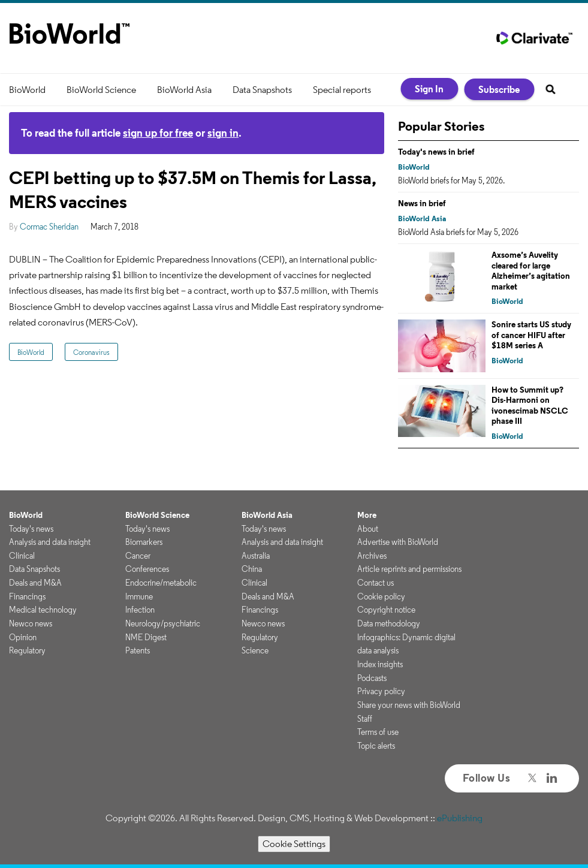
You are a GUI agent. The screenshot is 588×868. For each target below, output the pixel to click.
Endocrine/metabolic (161, 583)
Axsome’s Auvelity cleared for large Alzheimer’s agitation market (531, 271)
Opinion (23, 637)
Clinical (22, 556)
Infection (140, 610)
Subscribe (499, 89)
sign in (223, 133)
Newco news (31, 623)
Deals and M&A (35, 583)
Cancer (138, 556)
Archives (372, 556)
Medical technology (43, 610)
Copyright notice (386, 610)
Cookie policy (381, 596)
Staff (365, 719)
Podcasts (372, 678)
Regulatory (27, 650)
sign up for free (158, 133)
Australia (256, 556)
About (368, 529)
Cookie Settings (294, 844)
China (252, 569)
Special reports (342, 90)
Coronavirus (91, 352)
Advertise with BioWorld (398, 542)
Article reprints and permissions (409, 569)
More (367, 515)
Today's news (31, 529)
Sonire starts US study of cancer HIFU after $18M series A (531, 335)
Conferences (147, 569)
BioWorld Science (101, 90)
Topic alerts (376, 746)
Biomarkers (144, 542)
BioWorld (27, 90)
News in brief (422, 203)
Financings (27, 596)
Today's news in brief (436, 152)
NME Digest (146, 637)
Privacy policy (381, 691)
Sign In (429, 89)
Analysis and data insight (50, 542)
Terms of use (378, 732)
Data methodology (389, 623)
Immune (139, 596)
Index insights (380, 664)
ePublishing (460, 818)
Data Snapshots (262, 90)
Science (255, 650)
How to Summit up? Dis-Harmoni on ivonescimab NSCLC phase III (530, 406)
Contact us (376, 583)
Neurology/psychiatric (163, 623)
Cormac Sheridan (49, 227)
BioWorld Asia (184, 90)
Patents (138, 650)
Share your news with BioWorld (409, 705)
